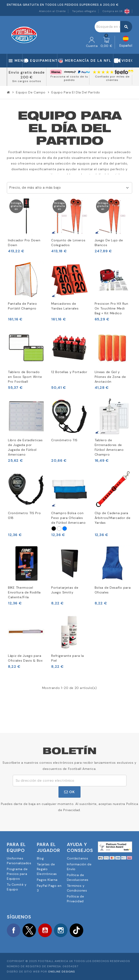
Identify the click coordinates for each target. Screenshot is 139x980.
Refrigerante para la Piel (67, 658)
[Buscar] (113, 27)
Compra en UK (116, 11)
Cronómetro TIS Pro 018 (24, 515)
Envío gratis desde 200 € (27, 75)
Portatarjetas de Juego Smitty (65, 590)
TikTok (77, 930)
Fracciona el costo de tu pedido (69, 78)
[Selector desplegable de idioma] (126, 42)
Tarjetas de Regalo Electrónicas (47, 869)
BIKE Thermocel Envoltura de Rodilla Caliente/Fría (24, 592)
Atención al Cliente (52, 11)
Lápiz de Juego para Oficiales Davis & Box (25, 658)
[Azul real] (65, 529)
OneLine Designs (61, 972)
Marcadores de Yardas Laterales (65, 306)
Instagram (61, 930)
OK (69, 792)
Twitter (30, 930)
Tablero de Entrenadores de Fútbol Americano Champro (109, 447)
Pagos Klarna (47, 880)
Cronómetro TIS (64, 440)
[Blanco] (59, 529)
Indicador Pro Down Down (24, 243)
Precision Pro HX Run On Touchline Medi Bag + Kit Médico (111, 308)
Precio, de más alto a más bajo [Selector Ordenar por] (35, 188)
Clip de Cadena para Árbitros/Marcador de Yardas (113, 518)
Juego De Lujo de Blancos (109, 243)
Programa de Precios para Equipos (17, 874)
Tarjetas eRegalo (84, 11)
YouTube (45, 930)
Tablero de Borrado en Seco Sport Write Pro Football (25, 377)
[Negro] (54, 529)
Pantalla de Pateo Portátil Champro (23, 306)
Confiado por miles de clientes (112, 78)
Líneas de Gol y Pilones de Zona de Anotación (110, 377)
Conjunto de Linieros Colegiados (68, 243)
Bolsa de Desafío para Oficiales (113, 590)
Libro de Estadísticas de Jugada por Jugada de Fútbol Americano (25, 447)
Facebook (14, 930)
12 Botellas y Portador (69, 372)
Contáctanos (78, 858)
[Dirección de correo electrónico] (70, 781)
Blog (40, 858)
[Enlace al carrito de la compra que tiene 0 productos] (106, 42)
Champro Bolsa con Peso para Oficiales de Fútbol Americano (68, 518)
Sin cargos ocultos (27, 81)
